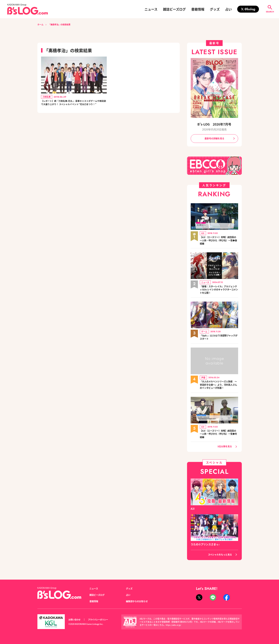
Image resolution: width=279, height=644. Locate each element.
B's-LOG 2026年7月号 (214, 124)
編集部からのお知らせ (139, 601)
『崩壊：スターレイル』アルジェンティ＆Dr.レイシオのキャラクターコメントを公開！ (219, 291)
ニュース (151, 9)
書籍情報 (198, 9)
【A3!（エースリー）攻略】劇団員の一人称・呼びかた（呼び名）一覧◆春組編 (219, 241)
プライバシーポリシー (102, 620)
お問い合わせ (76, 620)
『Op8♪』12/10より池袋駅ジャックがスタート (218, 339)
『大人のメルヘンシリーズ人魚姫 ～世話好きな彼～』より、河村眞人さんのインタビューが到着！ (219, 387)
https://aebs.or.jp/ (174, 625)
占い (228, 9)
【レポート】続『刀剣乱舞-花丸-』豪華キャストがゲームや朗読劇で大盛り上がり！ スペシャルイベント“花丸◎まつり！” (73, 106)
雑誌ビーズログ (174, 9)
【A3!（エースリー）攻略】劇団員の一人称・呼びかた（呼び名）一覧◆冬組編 (219, 436)
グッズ (215, 9)
